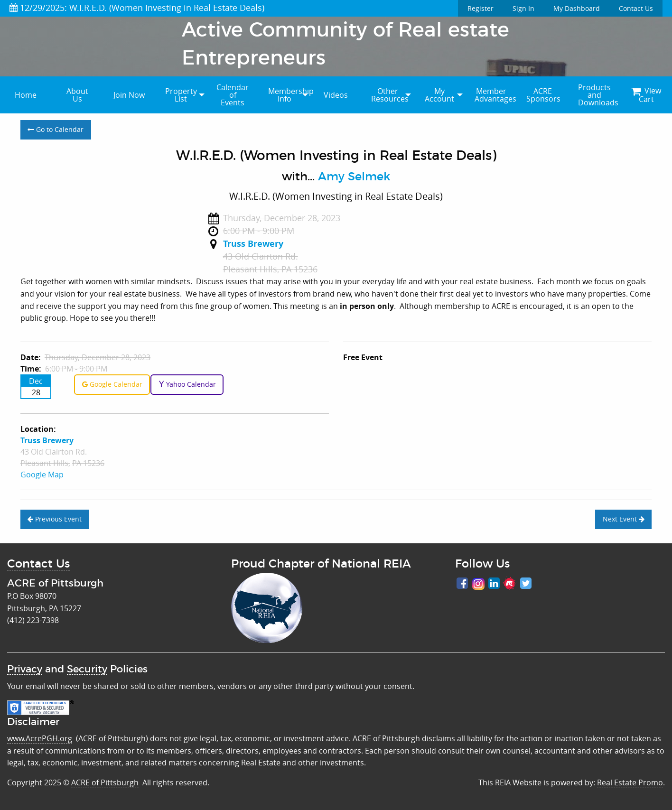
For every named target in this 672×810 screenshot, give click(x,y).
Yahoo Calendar (187, 384)
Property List (181, 95)
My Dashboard (577, 8)
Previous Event (55, 519)
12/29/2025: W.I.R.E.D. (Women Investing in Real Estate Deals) (137, 8)
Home (26, 95)
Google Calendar (112, 384)
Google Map (42, 475)
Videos (336, 95)
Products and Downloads (598, 95)
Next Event (624, 519)
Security (87, 669)
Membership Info (289, 95)
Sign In (523, 8)
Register (481, 8)
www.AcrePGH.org (40, 738)
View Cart (646, 95)
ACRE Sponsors (543, 95)
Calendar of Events (233, 95)
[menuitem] (26, 95)
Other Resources (390, 95)
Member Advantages (495, 95)
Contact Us (636, 8)
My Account (439, 95)
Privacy (25, 669)
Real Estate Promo (630, 782)
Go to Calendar (56, 129)
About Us (77, 95)
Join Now (129, 95)
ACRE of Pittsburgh (105, 782)
